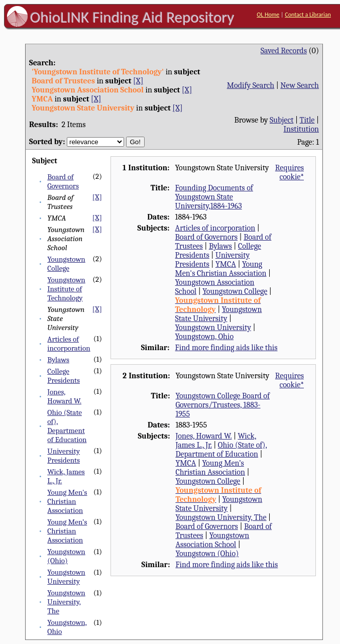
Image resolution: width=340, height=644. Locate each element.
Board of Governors (63, 181)
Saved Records (284, 51)
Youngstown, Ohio (204, 337)
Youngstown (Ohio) (66, 556)
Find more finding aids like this (226, 348)
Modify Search (251, 85)
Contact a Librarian (308, 15)
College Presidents (64, 376)
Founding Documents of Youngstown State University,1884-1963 (214, 197)
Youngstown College (66, 264)
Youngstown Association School (212, 540)
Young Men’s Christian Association (67, 531)
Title (307, 120)
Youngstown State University (219, 314)
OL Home (268, 15)
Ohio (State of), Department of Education (67, 426)
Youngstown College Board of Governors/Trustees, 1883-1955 (222, 405)
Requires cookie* (290, 172)
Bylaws (58, 360)
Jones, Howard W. (64, 396)
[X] (138, 81)
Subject (281, 120)
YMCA (226, 264)
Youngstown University (66, 577)
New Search (300, 85)
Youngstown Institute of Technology (66, 289)
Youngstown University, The (66, 602)
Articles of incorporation (69, 344)
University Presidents (64, 456)
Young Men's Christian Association (67, 501)
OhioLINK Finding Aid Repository (132, 17)
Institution (302, 129)
